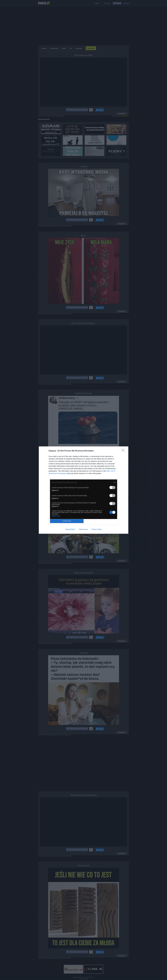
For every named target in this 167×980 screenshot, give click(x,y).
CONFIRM (67, 521)
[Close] (124, 451)
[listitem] (84, 482)
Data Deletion (70, 529)
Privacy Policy (97, 529)
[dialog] (84, 490)
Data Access (83, 529)
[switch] (112, 488)
